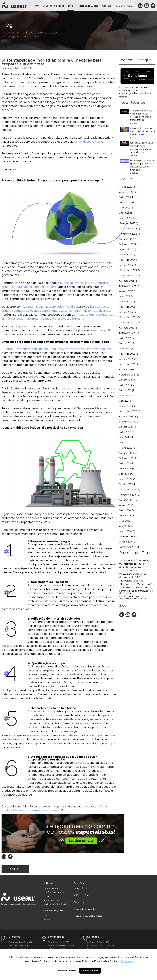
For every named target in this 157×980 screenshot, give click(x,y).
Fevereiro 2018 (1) (129, 537)
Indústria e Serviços (83, 895)
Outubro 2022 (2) (128, 328)
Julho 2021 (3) (126, 385)
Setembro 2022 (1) (129, 333)
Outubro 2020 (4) (129, 416)
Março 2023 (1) (127, 302)
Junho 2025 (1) (127, 202)
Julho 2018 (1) (126, 510)
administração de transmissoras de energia (136, 592)
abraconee (125, 587)
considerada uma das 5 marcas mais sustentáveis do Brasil (72, 349)
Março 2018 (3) (127, 531)
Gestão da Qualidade (84, 909)
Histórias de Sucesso (89, 6)
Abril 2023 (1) (126, 296)
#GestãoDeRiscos (129, 571)
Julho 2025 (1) (126, 197)
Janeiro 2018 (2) (128, 542)
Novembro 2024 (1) (130, 234)
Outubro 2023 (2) (128, 281)
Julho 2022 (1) (126, 338)
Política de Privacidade (56, 904)
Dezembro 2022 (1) (129, 317)
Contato (107, 6)
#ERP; (142, 564)
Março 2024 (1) (127, 255)
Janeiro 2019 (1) (127, 484)
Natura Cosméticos (17, 349)
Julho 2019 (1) (126, 463)
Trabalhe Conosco (53, 900)
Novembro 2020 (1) (130, 411)
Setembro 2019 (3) (129, 458)
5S (138, 584)
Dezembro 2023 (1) (129, 270)
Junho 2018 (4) (127, 516)
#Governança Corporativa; (133, 574)
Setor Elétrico (81, 888)
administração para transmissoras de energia (133, 597)
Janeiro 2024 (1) (128, 265)
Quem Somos (51, 888)
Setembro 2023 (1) (129, 286)
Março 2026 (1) (127, 187)
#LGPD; (136, 577)
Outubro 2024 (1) (128, 239)
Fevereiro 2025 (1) (129, 223)
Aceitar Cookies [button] (90, 970)
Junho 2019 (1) (127, 469)
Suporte (48, 920)
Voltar (15, 869)
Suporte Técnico (125, 6)
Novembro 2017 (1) (129, 547)
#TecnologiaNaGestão (131, 581)
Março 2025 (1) (127, 218)
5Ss (143, 584)
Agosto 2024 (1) (128, 249)
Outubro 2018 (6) (128, 500)
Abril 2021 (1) (126, 401)
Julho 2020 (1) (127, 432)
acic (147, 587)
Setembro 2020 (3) (129, 422)
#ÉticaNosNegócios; (130, 567)
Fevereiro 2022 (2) (129, 354)
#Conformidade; (128, 564)
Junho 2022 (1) (127, 343)
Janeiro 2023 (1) (127, 312)
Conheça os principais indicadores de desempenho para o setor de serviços (142, 149)
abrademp (138, 587)
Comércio (79, 902)
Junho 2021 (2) (127, 390)
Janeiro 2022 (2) (128, 359)
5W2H (150, 584)
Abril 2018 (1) (126, 526)
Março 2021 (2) (127, 406)
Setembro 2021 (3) (129, 375)
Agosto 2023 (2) (128, 291)
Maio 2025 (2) (126, 208)
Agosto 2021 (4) (128, 380)
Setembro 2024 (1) (129, 244)
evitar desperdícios (87, 142)
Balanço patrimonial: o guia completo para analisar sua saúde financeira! (142, 167)
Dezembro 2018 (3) (130, 490)
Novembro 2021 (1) (129, 364)
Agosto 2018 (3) (128, 505)
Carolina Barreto (24, 68)
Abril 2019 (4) (126, 474)
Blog (71, 6)
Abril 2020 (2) (126, 443)
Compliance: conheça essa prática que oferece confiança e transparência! (135, 90)
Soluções (59, 6)
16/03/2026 (123, 97)
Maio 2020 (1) (126, 437)
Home (36, 6)
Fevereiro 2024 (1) (129, 260)
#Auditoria (127, 560)
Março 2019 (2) (127, 479)
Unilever (33, 377)
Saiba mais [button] (127, 961)
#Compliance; (141, 560)
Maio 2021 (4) (126, 396)
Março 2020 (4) (127, 448)
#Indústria (125, 577)
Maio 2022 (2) (126, 349)
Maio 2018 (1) (126, 521)
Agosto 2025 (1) (127, 192)
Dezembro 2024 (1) (130, 229)
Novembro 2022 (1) (129, 323)
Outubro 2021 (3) (128, 369)
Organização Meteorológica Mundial (51, 307)
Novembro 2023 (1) (129, 276)
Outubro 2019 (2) (128, 453)
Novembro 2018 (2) (130, 495)
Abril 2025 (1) (126, 213)
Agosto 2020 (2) (128, 427)
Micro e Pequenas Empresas (88, 916)
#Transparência (127, 584)
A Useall (48, 6)
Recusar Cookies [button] (67, 970)
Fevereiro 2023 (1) (129, 307)
